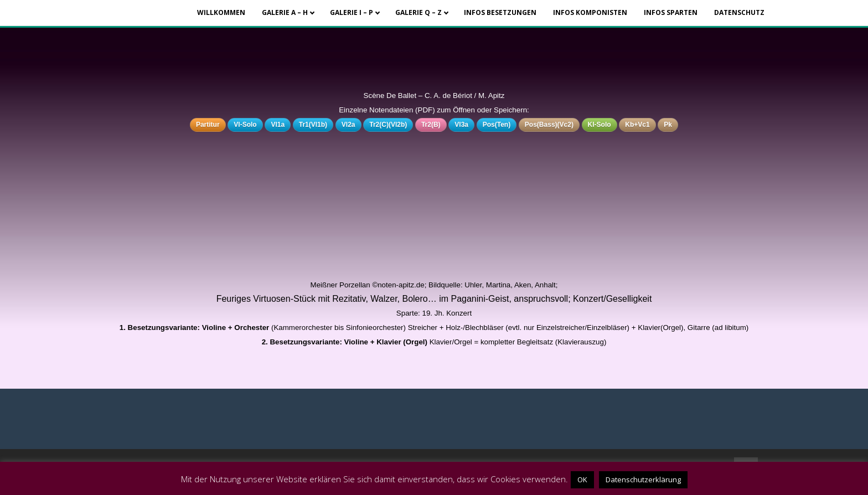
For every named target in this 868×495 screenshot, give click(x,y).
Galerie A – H (285, 12)
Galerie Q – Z (418, 12)
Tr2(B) (431, 125)
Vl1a (278, 125)
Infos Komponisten (590, 12)
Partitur (208, 125)
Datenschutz (739, 12)
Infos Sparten (671, 12)
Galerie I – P (352, 12)
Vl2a (348, 125)
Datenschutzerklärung (643, 479)
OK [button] (582, 479)
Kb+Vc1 (637, 125)
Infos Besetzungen (500, 12)
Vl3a (461, 125)
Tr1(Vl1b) (313, 125)
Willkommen (221, 12)
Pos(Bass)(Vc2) (549, 125)
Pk (668, 125)
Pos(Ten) (497, 125)
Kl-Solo (600, 125)
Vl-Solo (245, 125)
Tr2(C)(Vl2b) (388, 125)
